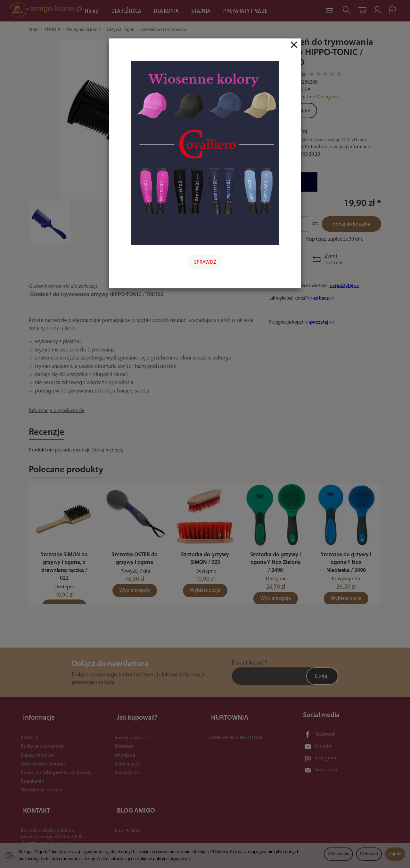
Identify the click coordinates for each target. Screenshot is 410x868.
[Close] (294, 45)
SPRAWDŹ (205, 262)
